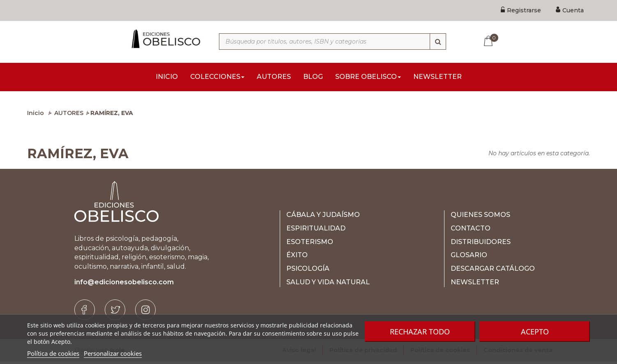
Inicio (36, 115)
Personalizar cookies (113, 353)
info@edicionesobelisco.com (124, 285)
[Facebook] (85, 312)
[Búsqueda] (438, 41)
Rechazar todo (420, 332)
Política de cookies (53, 353)
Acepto (535, 332)
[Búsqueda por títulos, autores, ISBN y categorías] (333, 41)
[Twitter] (115, 312)
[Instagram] (145, 312)
